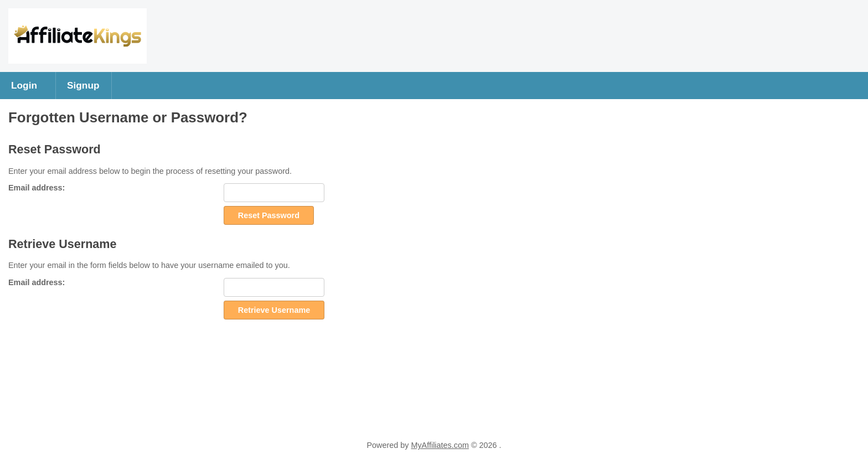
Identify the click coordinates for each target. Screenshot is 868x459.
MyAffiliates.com (440, 445)
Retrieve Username (274, 310)
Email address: (37, 188)
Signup (83, 85)
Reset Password (269, 215)
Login (24, 85)
